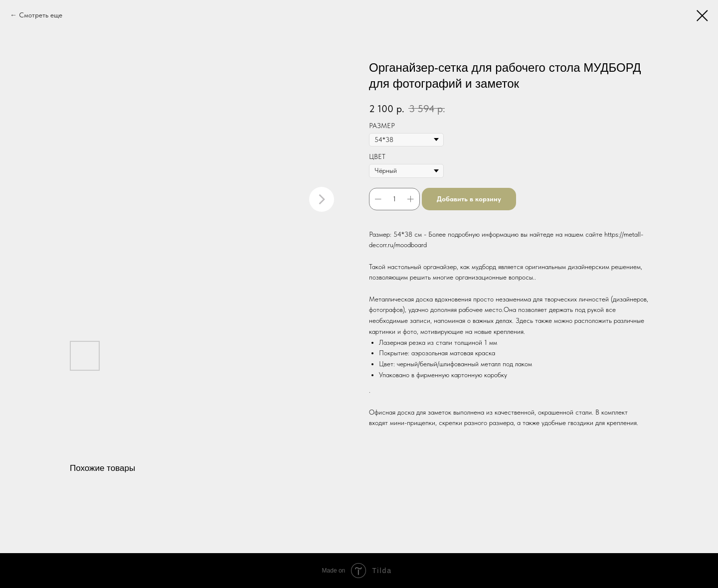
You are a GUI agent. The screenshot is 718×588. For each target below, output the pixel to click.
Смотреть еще (41, 15)
